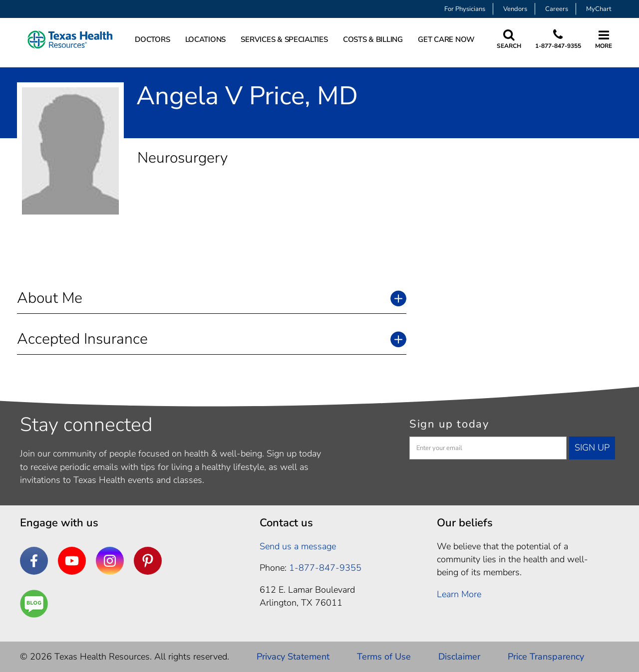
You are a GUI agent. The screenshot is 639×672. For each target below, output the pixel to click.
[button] (212, 298)
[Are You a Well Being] (34, 604)
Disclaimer (459, 657)
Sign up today (449, 424)
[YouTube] (72, 561)
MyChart (599, 9)
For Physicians (465, 9)
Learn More (459, 594)
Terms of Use (384, 657)
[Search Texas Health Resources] (509, 40)
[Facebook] (34, 561)
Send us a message (298, 546)
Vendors (515, 9)
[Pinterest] (148, 561)
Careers (557, 9)
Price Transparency (546, 657)
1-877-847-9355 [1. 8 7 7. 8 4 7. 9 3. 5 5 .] (325, 568)
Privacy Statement (293, 657)
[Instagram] (110, 561)
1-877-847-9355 (558, 46)
